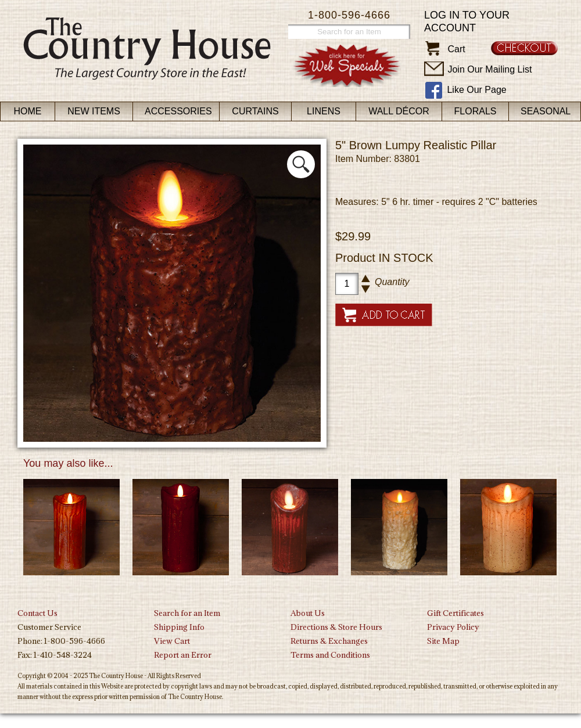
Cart (456, 49)
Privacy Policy (453, 627)
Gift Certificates (456, 613)
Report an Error (183, 655)
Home (28, 111)
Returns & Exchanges (329, 641)
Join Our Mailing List (489, 69)
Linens (324, 111)
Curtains (255, 111)
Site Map (443, 641)
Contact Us (37, 613)
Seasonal (546, 111)
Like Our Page (476, 90)
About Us (308, 613)
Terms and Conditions (330, 655)
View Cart (172, 641)
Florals (476, 111)
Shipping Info (179, 627)
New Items (94, 111)
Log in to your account (467, 21)
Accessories (178, 111)
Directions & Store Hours (336, 627)
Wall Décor (399, 111)
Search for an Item (187, 613)
